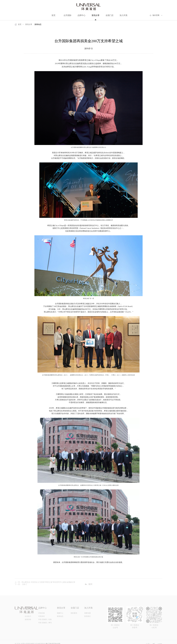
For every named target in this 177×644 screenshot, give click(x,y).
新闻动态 (38, 24)
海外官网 (156, 15)
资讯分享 (29, 24)
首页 (18, 24)
